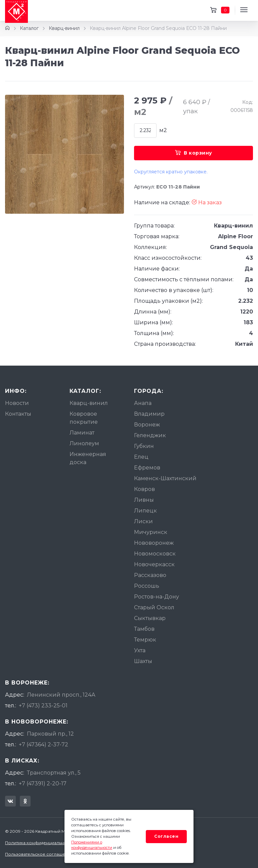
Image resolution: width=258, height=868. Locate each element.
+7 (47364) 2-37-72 (44, 745)
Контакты (18, 414)
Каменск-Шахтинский (165, 478)
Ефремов (147, 468)
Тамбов (144, 629)
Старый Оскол (154, 607)
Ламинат (82, 433)
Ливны (144, 500)
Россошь (147, 586)
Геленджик (150, 435)
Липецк (145, 511)
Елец (141, 457)
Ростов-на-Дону (157, 597)
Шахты (143, 661)
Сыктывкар (150, 618)
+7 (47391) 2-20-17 (43, 783)
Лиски (143, 521)
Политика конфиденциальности (39, 843)
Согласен (166, 836)
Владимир (149, 414)
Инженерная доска (88, 458)
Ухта (140, 650)
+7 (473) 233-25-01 (43, 706)
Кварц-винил (64, 28)
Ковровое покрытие (84, 418)
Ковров (144, 489)
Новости (17, 403)
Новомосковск (155, 554)
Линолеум (84, 443)
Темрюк (145, 640)
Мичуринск (151, 532)
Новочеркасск (154, 564)
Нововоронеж (154, 543)
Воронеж (147, 425)
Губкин (144, 446)
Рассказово (150, 575)
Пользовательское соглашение (39, 854)
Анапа (143, 403)
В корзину (194, 153)
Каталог (29, 28)
